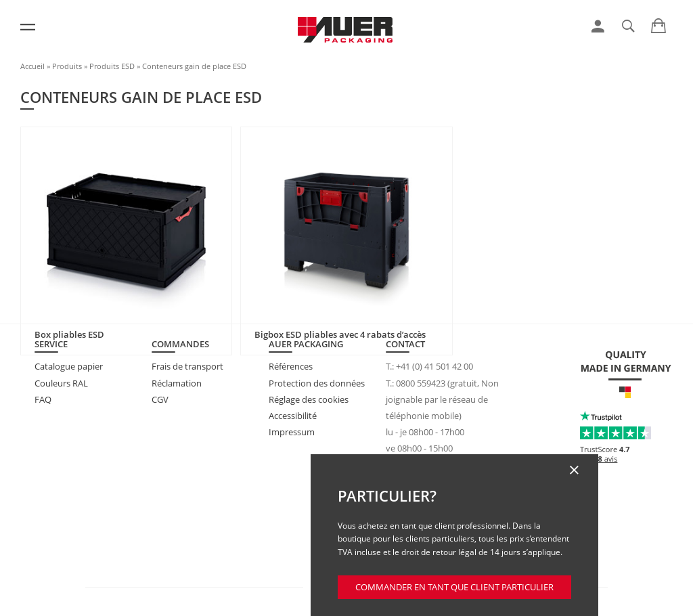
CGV (160, 399)
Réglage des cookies (309, 399)
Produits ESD (112, 66)
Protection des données (317, 383)
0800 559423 (421, 383)
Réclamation (177, 383)
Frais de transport (187, 366)
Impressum (292, 432)
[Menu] (28, 27)
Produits (67, 66)
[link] (598, 26)
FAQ (43, 399)
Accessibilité (293, 416)
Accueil (32, 66)
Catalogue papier (69, 366)
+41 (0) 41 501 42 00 (434, 366)
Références (291, 366)
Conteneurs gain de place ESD (194, 66)
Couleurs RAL (61, 383)
